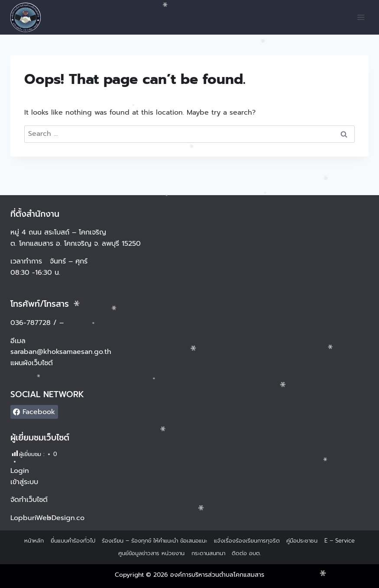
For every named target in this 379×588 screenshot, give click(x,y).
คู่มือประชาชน (302, 541)
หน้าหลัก (34, 541)
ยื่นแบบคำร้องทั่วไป (73, 541)
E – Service (340, 541)
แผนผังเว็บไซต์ (33, 363)
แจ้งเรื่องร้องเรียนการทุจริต (247, 541)
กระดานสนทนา (208, 553)
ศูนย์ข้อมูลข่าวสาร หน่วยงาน (151, 553)
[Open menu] (361, 17)
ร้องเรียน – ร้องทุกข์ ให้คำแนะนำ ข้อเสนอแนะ (154, 541)
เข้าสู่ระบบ (24, 482)
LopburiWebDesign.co (47, 518)
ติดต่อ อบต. (246, 553)
